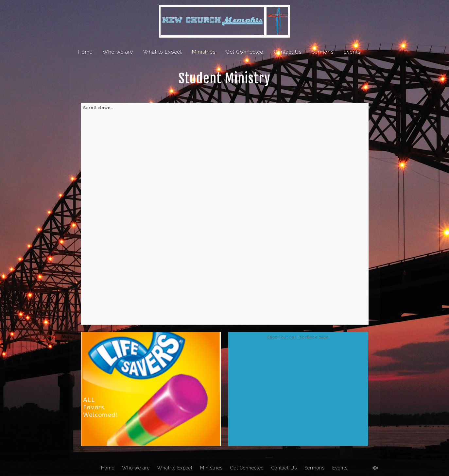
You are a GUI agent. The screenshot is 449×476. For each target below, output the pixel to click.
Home (85, 52)
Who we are (118, 52)
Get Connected (245, 52)
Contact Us (288, 52)
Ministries (204, 52)
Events (352, 52)
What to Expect (163, 52)
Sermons (323, 52)
